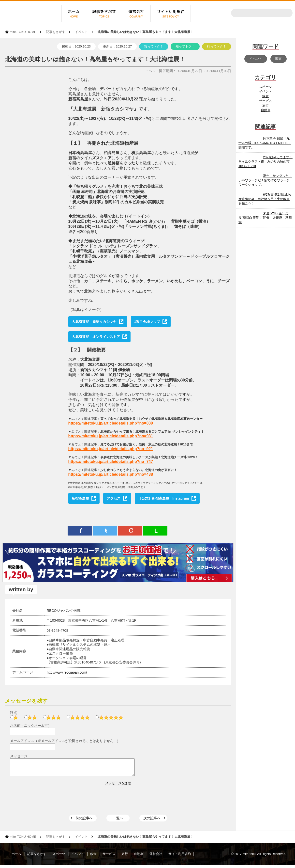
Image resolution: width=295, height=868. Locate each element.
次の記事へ (152, 821)
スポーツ (265, 87)
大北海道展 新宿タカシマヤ (94, 322)
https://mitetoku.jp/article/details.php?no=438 (111, 474)
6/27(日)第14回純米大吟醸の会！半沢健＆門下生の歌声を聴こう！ (265, 199)
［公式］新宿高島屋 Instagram (164, 498)
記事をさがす (56, 32)
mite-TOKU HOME (23, 32)
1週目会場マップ (147, 322)
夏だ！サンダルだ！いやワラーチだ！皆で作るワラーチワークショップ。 (265, 180)
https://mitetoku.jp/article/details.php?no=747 (111, 462)
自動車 (266, 110)
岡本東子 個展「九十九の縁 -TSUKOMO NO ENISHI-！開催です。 (265, 143)
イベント (81, 32)
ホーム (16, 857)
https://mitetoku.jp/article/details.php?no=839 (111, 423)
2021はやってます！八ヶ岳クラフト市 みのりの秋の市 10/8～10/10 (266, 162)
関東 (279, 59)
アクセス (114, 498)
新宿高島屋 (80, 498)
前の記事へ (84, 821)
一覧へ (118, 821)
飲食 (265, 96)
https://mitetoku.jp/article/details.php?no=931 (111, 436)
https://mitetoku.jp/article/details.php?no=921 (111, 449)
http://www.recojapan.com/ (67, 672)
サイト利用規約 (180, 857)
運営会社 (156, 857)
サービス (265, 101)
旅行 (265, 105)
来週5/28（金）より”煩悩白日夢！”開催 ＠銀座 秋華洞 (265, 218)
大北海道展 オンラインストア (96, 337)
